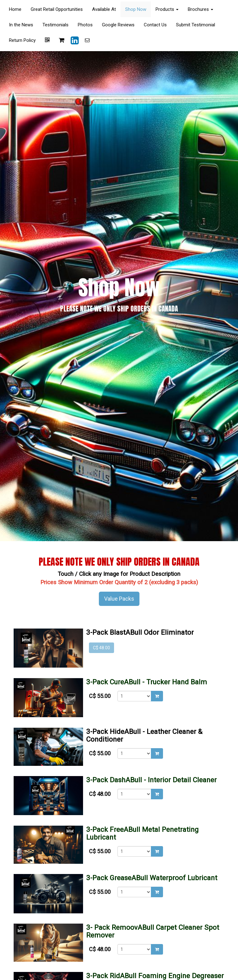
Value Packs (119, 599)
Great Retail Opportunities (57, 9)
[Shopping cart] (62, 40)
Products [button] (167, 9)
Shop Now (136, 9)
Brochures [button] (201, 9)
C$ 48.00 (101, 648)
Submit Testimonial (196, 25)
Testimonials (55, 25)
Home (15, 9)
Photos (85, 25)
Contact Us (155, 25)
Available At (104, 9)
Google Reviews (118, 25)
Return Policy (22, 40)
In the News (21, 25)
